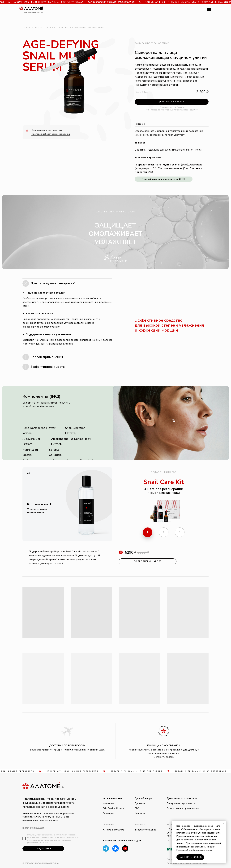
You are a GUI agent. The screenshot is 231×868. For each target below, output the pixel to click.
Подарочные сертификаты (181, 803)
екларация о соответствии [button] (48, 130)
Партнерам (109, 813)
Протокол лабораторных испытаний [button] (51, 134)
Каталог (39, 28)
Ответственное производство (183, 808)
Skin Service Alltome (113, 808)
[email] (51, 828)
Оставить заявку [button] (164, 757)
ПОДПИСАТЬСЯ (43, 849)
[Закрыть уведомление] (224, 823)
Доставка (140, 803)
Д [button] (32, 130)
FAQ (137, 808)
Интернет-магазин (113, 798)
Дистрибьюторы (143, 798)
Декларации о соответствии (182, 798)
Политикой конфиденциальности (194, 850)
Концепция (108, 803)
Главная (26, 28)
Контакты (140, 813)
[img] (125, 848)
